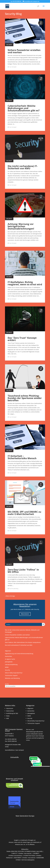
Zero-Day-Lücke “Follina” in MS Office (23, 571)
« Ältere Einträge (10, 596)
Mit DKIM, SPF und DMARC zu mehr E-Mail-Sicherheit (24, 513)
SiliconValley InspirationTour (36, 721)
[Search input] (24, 624)
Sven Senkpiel (13, 67)
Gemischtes (8, 656)
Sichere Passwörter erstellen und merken (24, 51)
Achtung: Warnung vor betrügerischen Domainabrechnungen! (21, 226)
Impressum (10, 708)
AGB (7, 718)
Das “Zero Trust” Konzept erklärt (22, 339)
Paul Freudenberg (14, 589)
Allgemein (8, 651)
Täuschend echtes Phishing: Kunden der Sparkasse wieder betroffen (25, 398)
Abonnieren (25, 614)
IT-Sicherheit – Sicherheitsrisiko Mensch (22, 457)
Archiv (7, 684)
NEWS (7, 667)
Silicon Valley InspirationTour (14, 673)
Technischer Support (11, 675)
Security (9, 45)
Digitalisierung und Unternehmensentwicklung (19, 654)
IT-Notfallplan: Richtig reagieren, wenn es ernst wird (25, 283)
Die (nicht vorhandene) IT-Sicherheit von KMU (23, 167)
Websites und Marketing (12, 678)
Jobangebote (9, 662)
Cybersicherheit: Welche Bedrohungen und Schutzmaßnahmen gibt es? (24, 108)
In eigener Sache (10, 659)
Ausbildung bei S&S (12, 713)
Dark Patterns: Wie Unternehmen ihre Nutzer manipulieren (23, 642)
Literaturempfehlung (11, 665)
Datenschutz (10, 711)
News (8, 716)
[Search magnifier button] (43, 624)
